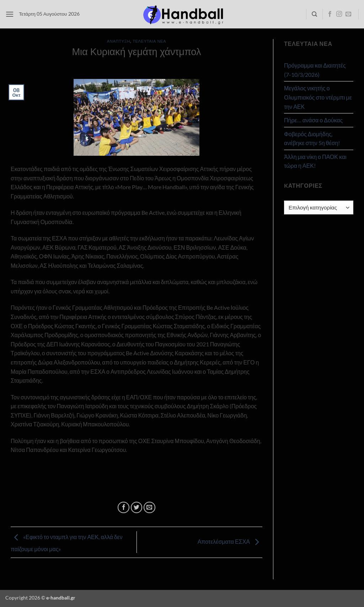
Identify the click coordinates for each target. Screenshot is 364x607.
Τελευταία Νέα (149, 41)
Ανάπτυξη (119, 41)
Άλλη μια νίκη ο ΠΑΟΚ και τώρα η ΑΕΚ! (315, 161)
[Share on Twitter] (137, 508)
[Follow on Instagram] (339, 14)
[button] (10, 14)
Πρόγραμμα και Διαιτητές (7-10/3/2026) (315, 70)
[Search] (314, 14)
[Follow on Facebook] (330, 14)
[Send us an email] (348, 14)
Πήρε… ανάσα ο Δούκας (313, 120)
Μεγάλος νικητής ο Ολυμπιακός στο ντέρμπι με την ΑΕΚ (318, 97)
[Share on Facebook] (124, 508)
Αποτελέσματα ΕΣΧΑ (230, 541)
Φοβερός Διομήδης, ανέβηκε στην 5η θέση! (312, 139)
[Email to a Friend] (149, 508)
